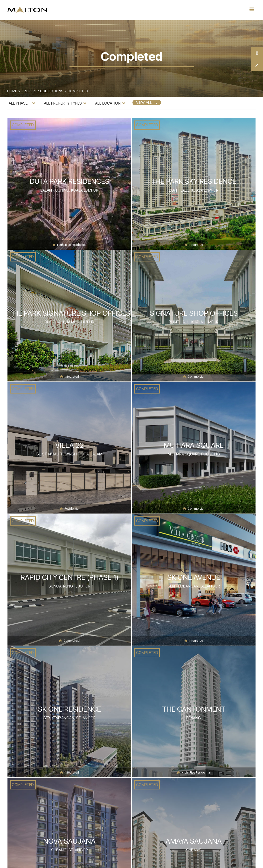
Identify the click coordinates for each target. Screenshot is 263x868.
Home (12, 91)
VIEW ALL (147, 103)
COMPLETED (23, 125)
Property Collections (42, 91)
